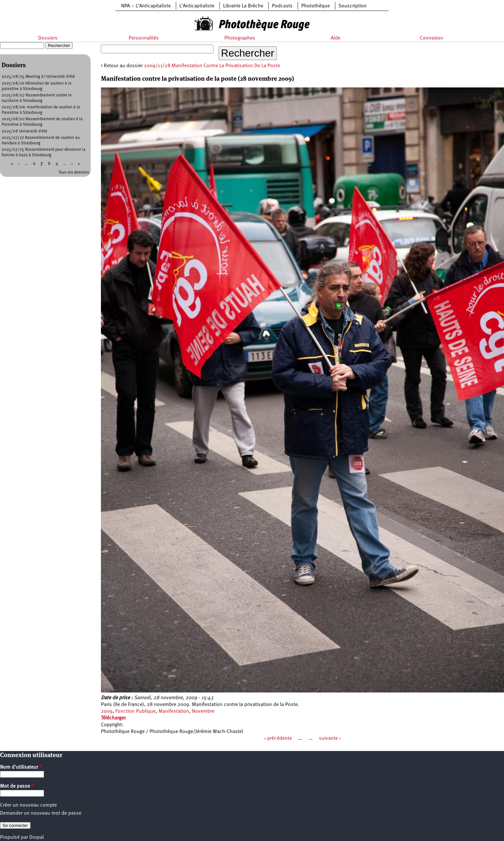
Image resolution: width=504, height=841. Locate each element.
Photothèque (315, 6)
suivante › (330, 738)
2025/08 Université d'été (24, 131)
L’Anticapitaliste (197, 6)
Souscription (353, 6)
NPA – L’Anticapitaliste (146, 6)
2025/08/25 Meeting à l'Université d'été (38, 77)
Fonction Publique (135, 711)
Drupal (36, 837)
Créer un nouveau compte (28, 805)
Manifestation (174, 711)
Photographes (240, 38)
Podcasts (282, 6)
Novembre (203, 711)
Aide (336, 38)
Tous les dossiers (74, 172)
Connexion (432, 38)
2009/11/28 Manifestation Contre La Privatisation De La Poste (212, 66)
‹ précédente (278, 738)
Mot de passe (17, 786)
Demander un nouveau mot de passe (41, 813)
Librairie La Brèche (243, 6)
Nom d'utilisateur (21, 767)
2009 (107, 711)
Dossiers (48, 38)
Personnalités (144, 38)
